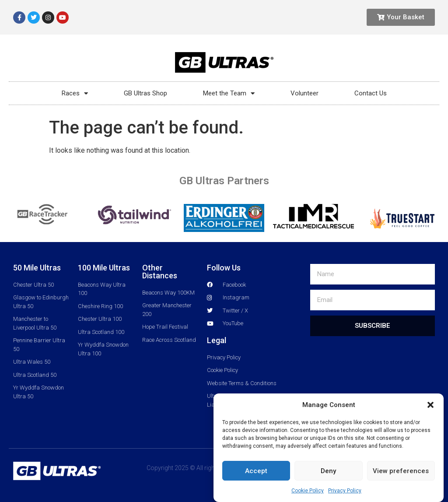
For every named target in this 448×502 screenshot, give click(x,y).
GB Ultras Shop (145, 93)
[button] (430, 405)
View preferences (401, 471)
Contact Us (371, 93)
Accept (256, 471)
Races (75, 93)
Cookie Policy (308, 491)
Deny (328, 471)
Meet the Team (229, 93)
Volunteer (304, 93)
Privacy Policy (345, 491)
